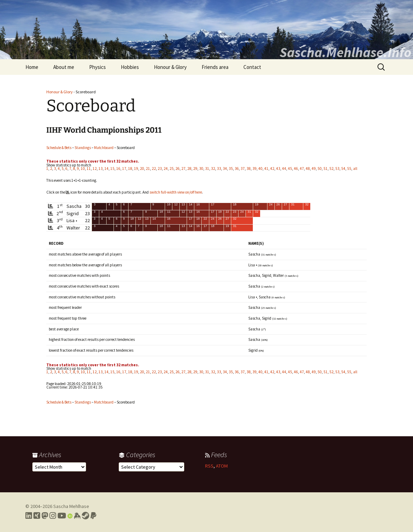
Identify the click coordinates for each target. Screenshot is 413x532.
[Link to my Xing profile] (37, 516)
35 (231, 169)
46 (296, 169)
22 (154, 169)
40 (260, 169)
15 (112, 169)
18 (130, 169)
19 (136, 169)
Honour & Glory (170, 67)
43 (278, 169)
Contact (252, 67)
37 (243, 169)
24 (166, 169)
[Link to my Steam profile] (85, 516)
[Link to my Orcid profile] (70, 516)
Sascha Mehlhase (71, 506)
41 (266, 169)
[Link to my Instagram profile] (53, 516)
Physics (98, 67)
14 (107, 169)
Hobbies (130, 67)
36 (237, 169)
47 (302, 169)
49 (314, 169)
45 (290, 169)
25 (172, 169)
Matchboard (104, 148)
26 (178, 169)
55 (349, 169)
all (355, 169)
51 (326, 169)
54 (343, 169)
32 (213, 169)
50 (320, 169)
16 (118, 169)
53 (337, 169)
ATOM (222, 466)
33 (219, 169)
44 (284, 169)
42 (272, 169)
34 (225, 169)
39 (255, 169)
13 (101, 169)
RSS (209, 466)
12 (95, 169)
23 (160, 169)
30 (201, 169)
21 (148, 169)
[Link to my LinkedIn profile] (29, 516)
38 (249, 169)
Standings (83, 148)
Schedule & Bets (59, 148)
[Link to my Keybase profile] (77, 516)
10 (83, 169)
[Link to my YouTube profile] (62, 516)
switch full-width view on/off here (176, 192)
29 (195, 169)
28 (189, 169)
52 (332, 169)
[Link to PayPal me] (93, 516)
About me (64, 67)
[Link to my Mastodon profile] (45, 516)
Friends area (215, 67)
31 (207, 169)
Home (32, 67)
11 (89, 169)
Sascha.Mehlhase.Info (345, 52)
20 (142, 169)
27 (184, 169)
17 (124, 169)
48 (308, 169)
